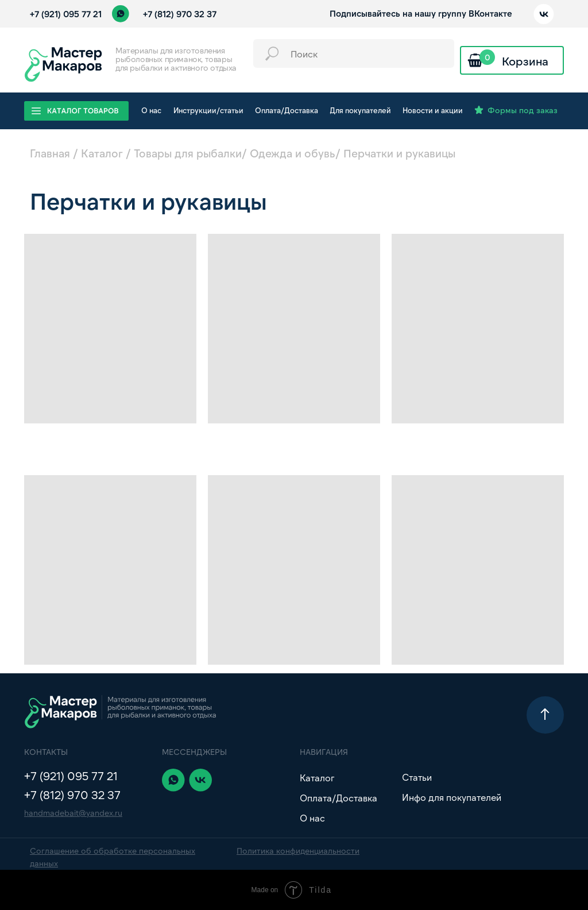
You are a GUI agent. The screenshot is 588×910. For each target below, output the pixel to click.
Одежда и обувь (293, 153)
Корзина (525, 61)
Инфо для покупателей (452, 797)
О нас (312, 818)
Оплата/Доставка (339, 798)
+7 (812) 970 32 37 (180, 14)
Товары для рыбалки (188, 153)
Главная (50, 153)
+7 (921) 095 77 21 (66, 14)
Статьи (417, 777)
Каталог (102, 153)
